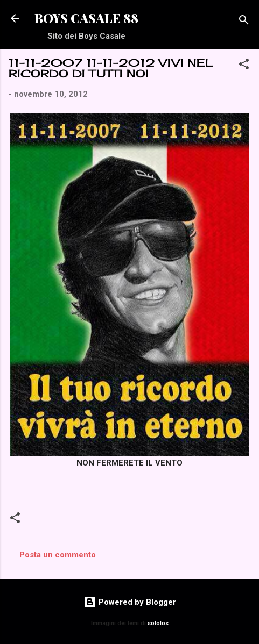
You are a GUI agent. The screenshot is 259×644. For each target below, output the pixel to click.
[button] (244, 66)
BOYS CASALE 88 (86, 18)
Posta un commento (58, 555)
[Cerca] (244, 22)
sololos (158, 623)
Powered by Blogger (130, 602)
